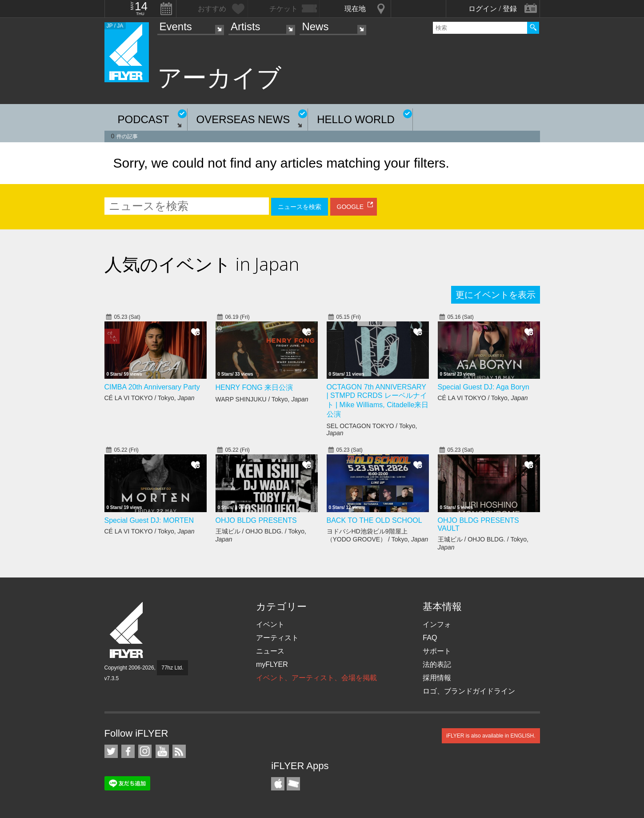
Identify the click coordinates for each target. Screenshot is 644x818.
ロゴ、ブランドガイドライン (469, 691)
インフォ (437, 624)
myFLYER (272, 664)
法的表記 (437, 664)
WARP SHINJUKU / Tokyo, (262, 399)
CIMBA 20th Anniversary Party (152, 387)
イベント (270, 624)
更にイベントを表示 (496, 295)
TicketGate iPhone (293, 784)
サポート (437, 651)
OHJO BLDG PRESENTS (256, 520)
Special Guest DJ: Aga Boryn (484, 387)
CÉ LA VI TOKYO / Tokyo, (150, 398)
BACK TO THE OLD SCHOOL (374, 520)
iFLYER (127, 630)
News (315, 26)
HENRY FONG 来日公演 (254, 387)
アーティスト (277, 638)
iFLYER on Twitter (111, 751)
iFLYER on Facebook (128, 751)
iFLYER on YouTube (162, 751)
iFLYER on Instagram (145, 751)
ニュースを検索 (300, 207)
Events (176, 26)
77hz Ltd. (172, 668)
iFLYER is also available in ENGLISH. (491, 736)
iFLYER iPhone (278, 784)
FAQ (430, 638)
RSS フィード (179, 751)
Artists (246, 26)
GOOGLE (350, 207)
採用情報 (437, 678)
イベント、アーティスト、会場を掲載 (316, 678)
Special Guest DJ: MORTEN (149, 520)
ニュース (270, 651)
